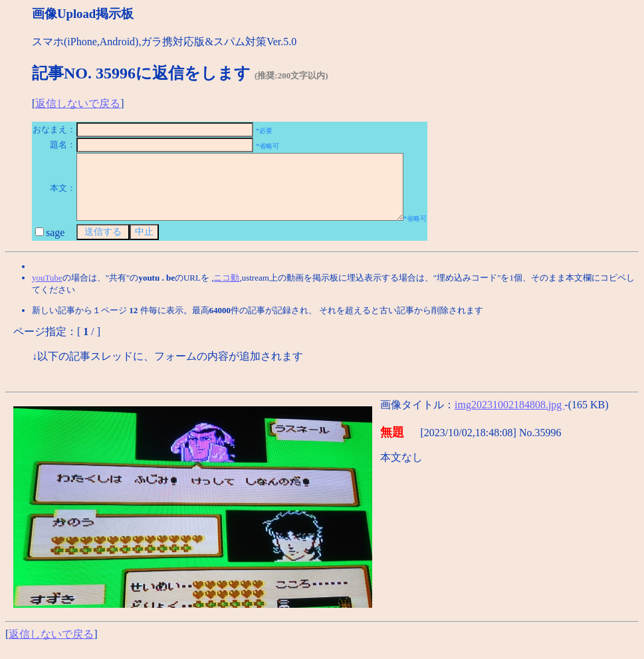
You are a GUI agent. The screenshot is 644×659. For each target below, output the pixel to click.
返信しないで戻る (78, 103)
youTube (47, 290)
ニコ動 (226, 290)
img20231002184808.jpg (509, 417)
